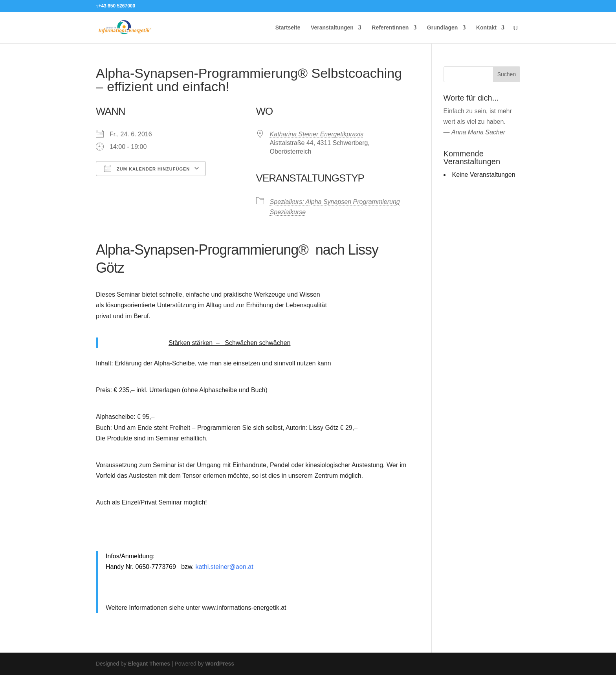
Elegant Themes (149, 664)
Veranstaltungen (332, 28)
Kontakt (486, 28)
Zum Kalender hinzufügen (147, 169)
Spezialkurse (288, 212)
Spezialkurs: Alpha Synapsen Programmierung (335, 202)
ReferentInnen (390, 28)
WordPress (220, 664)
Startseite (288, 28)
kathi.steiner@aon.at (225, 567)
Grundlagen (443, 28)
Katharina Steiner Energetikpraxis (317, 134)
